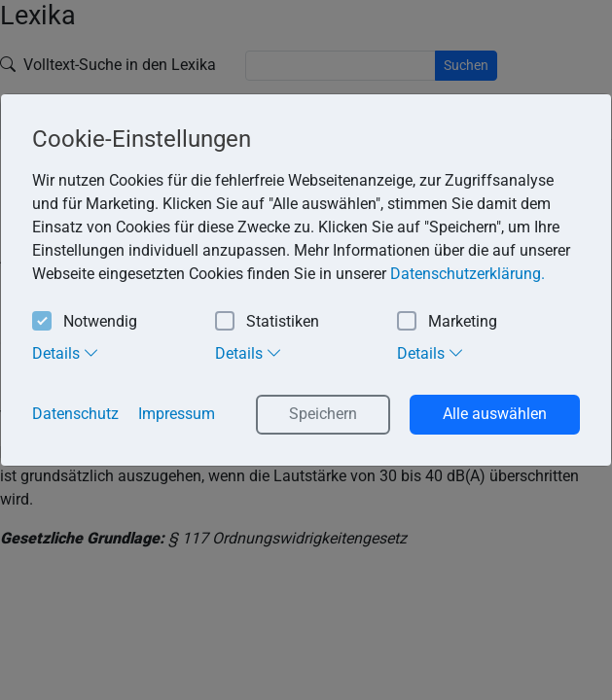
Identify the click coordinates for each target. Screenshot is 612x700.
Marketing (447, 322)
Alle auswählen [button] (495, 414)
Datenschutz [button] (75, 414)
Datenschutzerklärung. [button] (468, 274)
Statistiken (267, 322)
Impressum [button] (177, 414)
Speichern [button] (323, 414)
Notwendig (85, 322)
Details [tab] (66, 353)
